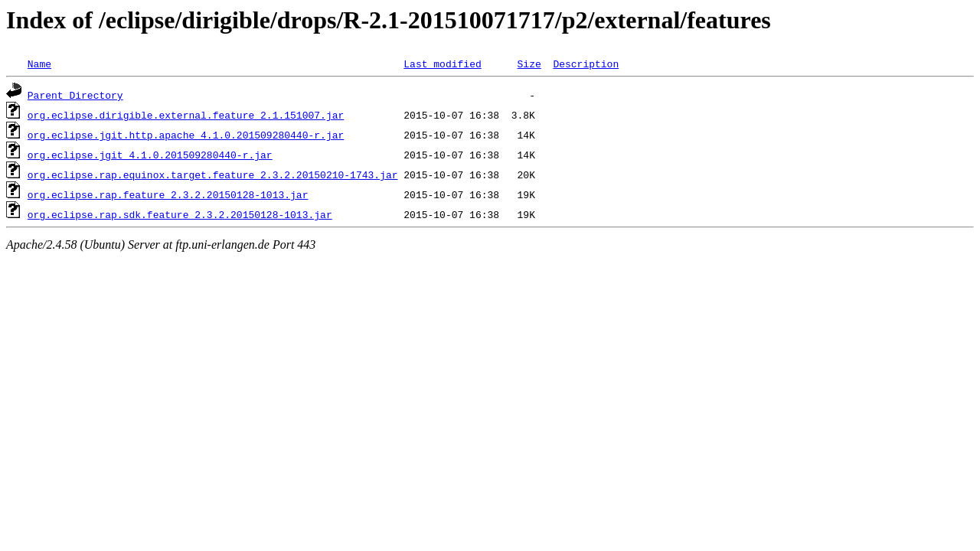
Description (586, 64)
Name (39, 64)
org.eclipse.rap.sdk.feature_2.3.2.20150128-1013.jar (180, 214)
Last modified (442, 64)
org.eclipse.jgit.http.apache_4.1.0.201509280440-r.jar (186, 135)
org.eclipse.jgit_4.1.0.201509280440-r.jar (150, 155)
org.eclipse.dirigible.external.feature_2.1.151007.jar (186, 115)
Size (529, 64)
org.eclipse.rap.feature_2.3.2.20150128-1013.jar (168, 194)
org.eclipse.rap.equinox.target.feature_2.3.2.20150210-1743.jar (213, 174)
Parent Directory (75, 95)
